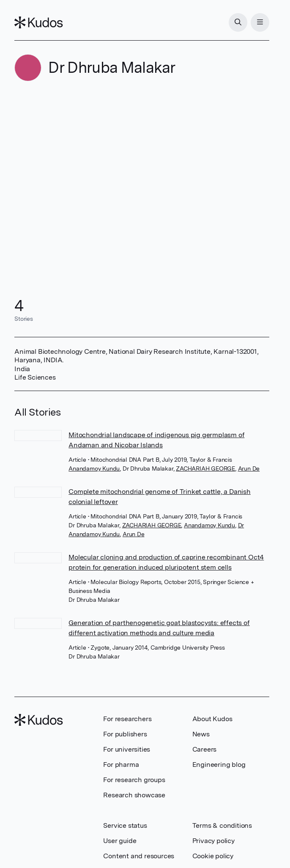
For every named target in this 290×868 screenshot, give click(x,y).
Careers (205, 749)
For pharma (121, 765)
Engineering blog (219, 765)
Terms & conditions (222, 825)
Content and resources (139, 856)
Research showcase (134, 795)
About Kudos (212, 719)
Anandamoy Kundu (94, 468)
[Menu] (260, 22)
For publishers (125, 734)
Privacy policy (213, 841)
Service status (125, 825)
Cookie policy (213, 856)
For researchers (127, 719)
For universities (127, 749)
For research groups (134, 780)
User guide (120, 841)
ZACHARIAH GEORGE (205, 468)
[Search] (238, 22)
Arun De (249, 468)
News (201, 734)
